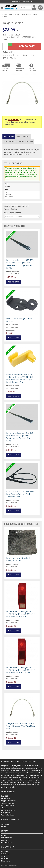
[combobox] (22, 216)
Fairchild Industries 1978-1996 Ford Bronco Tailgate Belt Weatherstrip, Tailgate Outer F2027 (20, 437)
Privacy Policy (6, 813)
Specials (4, 840)
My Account (5, 851)
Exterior (12, 14)
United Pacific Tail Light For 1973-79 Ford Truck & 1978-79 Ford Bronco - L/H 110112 (21, 614)
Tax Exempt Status (7, 803)
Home (5, 14)
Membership (6, 861)
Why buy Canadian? (8, 806)
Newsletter (5, 859)
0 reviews (17, 55)
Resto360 (5, 796)
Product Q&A (9, 141)
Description (9, 136)
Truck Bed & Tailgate (24, 14)
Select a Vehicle (14, 119)
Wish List (4, 856)
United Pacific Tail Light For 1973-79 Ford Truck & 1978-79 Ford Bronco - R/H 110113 (21, 670)
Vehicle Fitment (23, 136)
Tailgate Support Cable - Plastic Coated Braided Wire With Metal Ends (21, 726)
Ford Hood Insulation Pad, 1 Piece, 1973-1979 (19, 559)
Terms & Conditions (8, 815)
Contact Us (28, 2)
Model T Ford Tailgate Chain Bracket (19, 320)
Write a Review (29, 55)
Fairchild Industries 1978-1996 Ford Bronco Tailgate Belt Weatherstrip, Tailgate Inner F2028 (20, 264)
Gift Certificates (7, 838)
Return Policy (6, 799)
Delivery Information (8, 810)
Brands (4, 835)
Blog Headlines (6, 843)
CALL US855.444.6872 (33, 70)
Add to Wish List (10, 58)
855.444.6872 (17, 2)
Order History (6, 854)
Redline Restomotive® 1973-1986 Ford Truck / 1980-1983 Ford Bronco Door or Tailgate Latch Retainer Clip (20, 378)
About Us (5, 808)
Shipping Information (8, 801)
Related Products (25, 141)
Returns (4, 826)
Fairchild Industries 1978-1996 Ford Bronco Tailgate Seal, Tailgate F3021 (20, 494)
